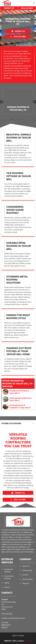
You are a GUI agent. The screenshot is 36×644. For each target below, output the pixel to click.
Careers (25, 575)
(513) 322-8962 (7, 614)
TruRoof (5, 599)
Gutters (7, 587)
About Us (26, 566)
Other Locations (11, 423)
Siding (7, 583)
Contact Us (9, 8)
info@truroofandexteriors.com (13, 618)
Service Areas (28, 579)
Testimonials (27, 570)
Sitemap (25, 583)
